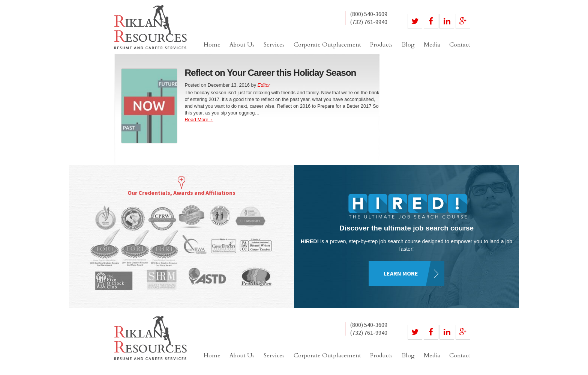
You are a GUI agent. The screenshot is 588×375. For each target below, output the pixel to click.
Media (432, 45)
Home (212, 45)
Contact (460, 45)
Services (274, 45)
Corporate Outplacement (327, 45)
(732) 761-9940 (369, 22)
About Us (242, 45)
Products (381, 45)
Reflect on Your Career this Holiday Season (270, 73)
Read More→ (199, 120)
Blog (408, 45)
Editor (264, 85)
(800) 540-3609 (369, 14)
